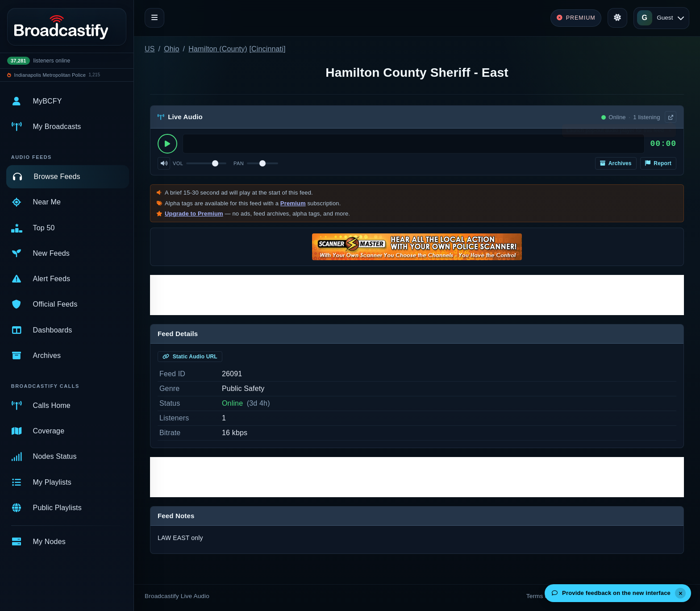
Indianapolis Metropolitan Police (50, 75)
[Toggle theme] (617, 18)
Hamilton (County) (218, 49)
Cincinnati (267, 49)
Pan (239, 163)
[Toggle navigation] (154, 18)
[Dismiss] (680, 593)
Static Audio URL (190, 357)
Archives (616, 163)
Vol (178, 163)
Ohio (171, 49)
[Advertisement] (417, 295)
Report (658, 163)
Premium (293, 203)
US (150, 49)
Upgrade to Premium (194, 214)
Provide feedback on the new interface (611, 593)
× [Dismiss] (670, 133)
